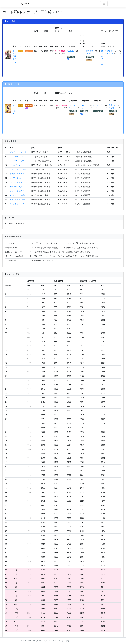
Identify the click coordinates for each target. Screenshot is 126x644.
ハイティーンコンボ (18, 169)
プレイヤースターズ (18, 152)
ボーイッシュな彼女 (18, 195)
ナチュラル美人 (16, 187)
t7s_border (24, 4)
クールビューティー (18, 204)
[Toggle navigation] (104, 4)
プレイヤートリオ (17, 161)
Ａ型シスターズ (16, 182)
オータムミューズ (17, 174)
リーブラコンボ (16, 178)
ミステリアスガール (18, 200)
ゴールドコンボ (16, 165)
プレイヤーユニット (18, 157)
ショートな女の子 (17, 191)
